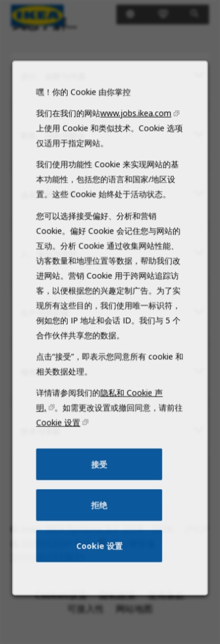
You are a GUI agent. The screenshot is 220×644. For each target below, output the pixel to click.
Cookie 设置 (60, 441)
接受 (100, 481)
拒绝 (100, 520)
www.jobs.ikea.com (135, 145)
